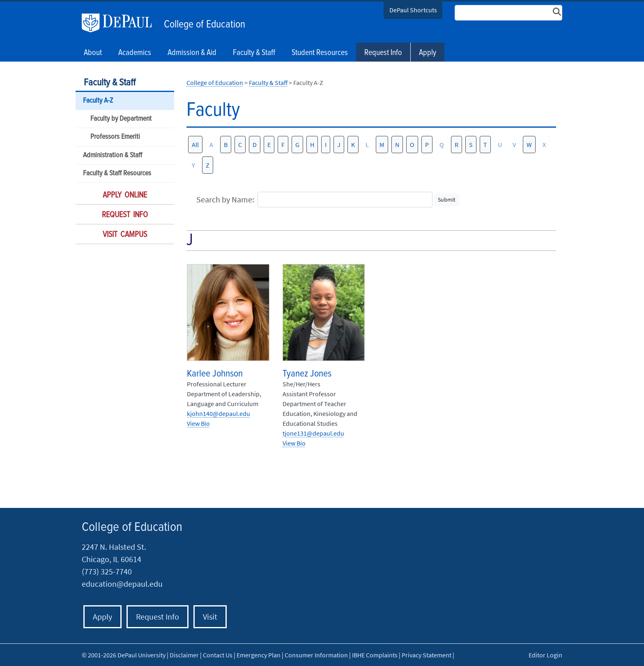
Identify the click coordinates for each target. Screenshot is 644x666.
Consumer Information (316, 655)
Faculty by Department (121, 119)
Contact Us (218, 655)
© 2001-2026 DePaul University (124, 655)
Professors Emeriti (115, 137)
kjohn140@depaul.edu (218, 413)
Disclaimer (184, 655)
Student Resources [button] (320, 53)
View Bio (198, 423)
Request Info (383, 53)
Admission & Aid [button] (192, 53)
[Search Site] (508, 13)
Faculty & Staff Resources (117, 173)
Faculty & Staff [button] (254, 53)
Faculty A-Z (98, 101)
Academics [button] (135, 53)
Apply (428, 53)
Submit (447, 200)
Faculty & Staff (110, 83)
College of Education (205, 25)
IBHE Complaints (375, 655)
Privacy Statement (427, 655)
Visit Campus (125, 235)
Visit (210, 617)
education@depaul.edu (122, 584)
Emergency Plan (259, 655)
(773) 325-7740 (107, 571)
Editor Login (545, 655)
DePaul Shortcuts (413, 10)
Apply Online (125, 195)
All (195, 145)
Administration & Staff (113, 155)
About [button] (93, 53)
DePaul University (121, 23)
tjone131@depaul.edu (313, 433)
